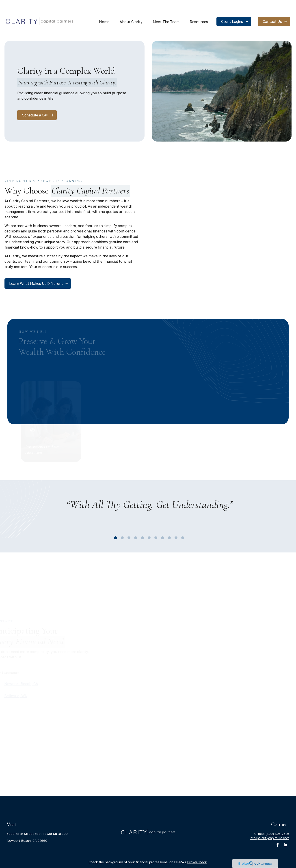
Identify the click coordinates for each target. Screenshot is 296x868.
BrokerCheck (197, 849)
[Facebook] (278, 832)
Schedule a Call (35, 102)
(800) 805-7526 (277, 820)
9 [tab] (168, 523)
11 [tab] (182, 523)
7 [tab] (155, 523)
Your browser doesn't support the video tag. (222, 78)
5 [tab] (141, 523)
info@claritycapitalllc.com (270, 824)
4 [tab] (135, 523)
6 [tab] (148, 523)
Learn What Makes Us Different (36, 270)
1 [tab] (115, 523)
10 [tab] (175, 523)
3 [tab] (128, 523)
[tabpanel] (149, 497)
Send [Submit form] (185, 681)
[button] (104, 8)
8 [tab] (162, 523)
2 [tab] (121, 523)
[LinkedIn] (285, 832)
